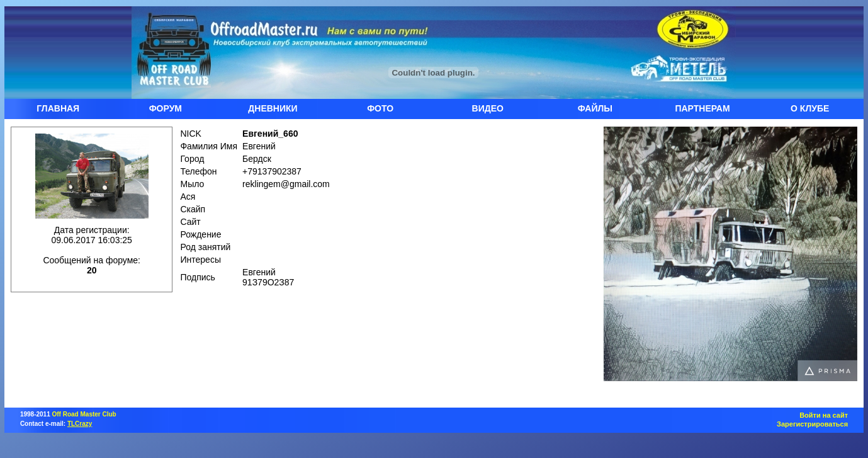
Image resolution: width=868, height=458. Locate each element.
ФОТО (380, 108)
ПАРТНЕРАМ (702, 108)
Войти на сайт (824, 415)
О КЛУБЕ (810, 108)
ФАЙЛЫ (595, 108)
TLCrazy (80, 424)
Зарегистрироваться (812, 424)
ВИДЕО (488, 108)
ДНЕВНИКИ (273, 108)
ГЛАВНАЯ (58, 108)
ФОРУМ (166, 108)
